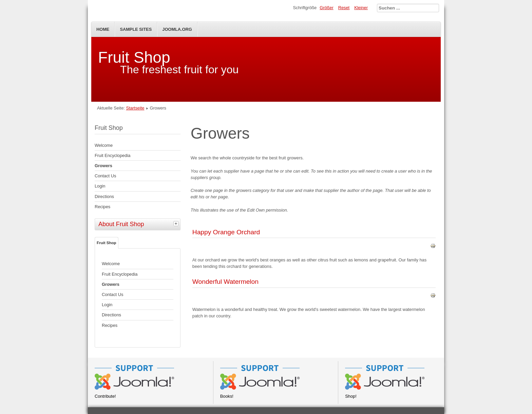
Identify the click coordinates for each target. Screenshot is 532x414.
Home (103, 29)
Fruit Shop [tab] (107, 243)
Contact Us (105, 176)
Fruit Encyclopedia (112, 155)
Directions (104, 196)
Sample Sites (136, 29)
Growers (103, 166)
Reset (344, 8)
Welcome (104, 145)
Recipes (102, 207)
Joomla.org (177, 29)
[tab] (177, 223)
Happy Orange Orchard (226, 232)
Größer (327, 8)
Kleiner (361, 8)
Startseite (135, 108)
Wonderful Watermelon (225, 282)
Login (100, 186)
